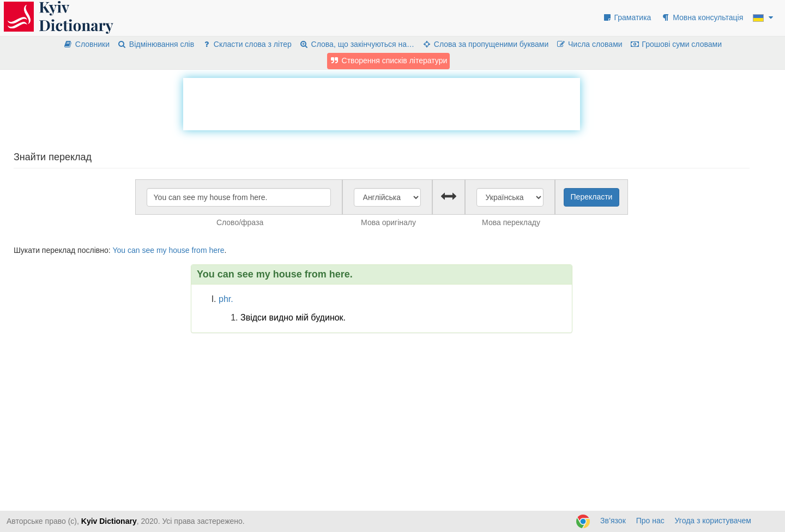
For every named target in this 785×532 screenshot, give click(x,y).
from (200, 250)
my (162, 250)
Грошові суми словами (676, 44)
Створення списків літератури (389, 61)
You (119, 250)
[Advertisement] (382, 102)
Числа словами (589, 44)
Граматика (627, 17)
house (179, 250)
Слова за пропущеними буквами (485, 44)
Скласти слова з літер (247, 44)
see (148, 250)
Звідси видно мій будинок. (293, 318)
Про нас (650, 521)
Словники (86, 44)
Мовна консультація (702, 17)
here (216, 250)
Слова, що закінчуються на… (357, 44)
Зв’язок (613, 521)
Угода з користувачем (713, 521)
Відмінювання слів (156, 44)
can (134, 250)
